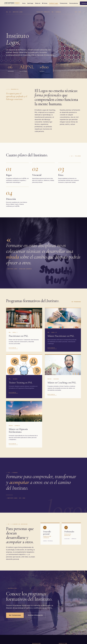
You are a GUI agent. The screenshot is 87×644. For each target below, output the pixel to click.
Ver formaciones (15, 615)
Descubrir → (13, 348)
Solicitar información (35, 615)
